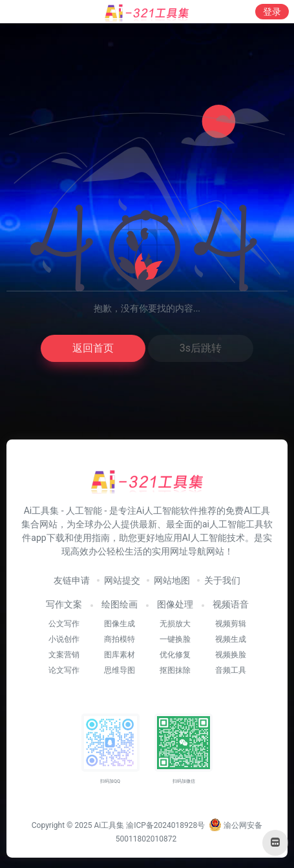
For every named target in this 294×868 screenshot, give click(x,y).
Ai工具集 (109, 825)
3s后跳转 (201, 348)
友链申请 (72, 580)
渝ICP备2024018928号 (165, 825)
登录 (272, 12)
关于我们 (222, 580)
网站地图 (172, 580)
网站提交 (122, 580)
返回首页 (93, 348)
